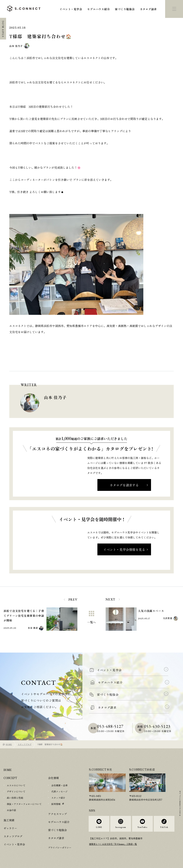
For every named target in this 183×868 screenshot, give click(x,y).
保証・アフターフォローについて (24, 804)
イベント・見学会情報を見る (124, 549)
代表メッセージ (59, 791)
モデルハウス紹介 (98, 9)
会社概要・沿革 (59, 785)
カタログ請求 (148, 9)
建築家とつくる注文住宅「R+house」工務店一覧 (115, 848)
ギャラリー (10, 828)
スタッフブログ (25, 744)
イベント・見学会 (71, 9)
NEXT (111, 599)
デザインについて (16, 791)
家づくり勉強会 (125, 9)
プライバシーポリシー (60, 847)
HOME (9, 744)
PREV (73, 599)
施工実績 (9, 820)
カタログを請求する (124, 485)
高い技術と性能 (15, 798)
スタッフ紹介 (58, 798)
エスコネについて (16, 785)
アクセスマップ (57, 813)
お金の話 (11, 810)
